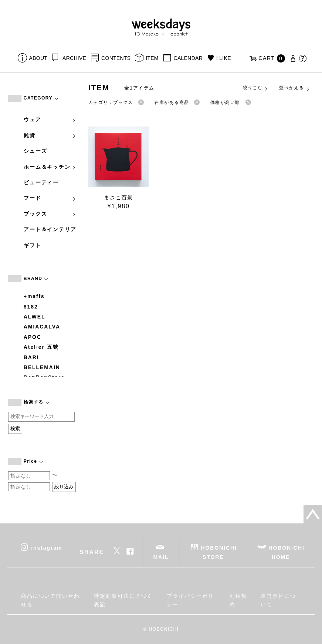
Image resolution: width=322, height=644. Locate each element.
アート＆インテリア (50, 229)
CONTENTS (116, 58)
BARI (31, 357)
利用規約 (238, 600)
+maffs (34, 296)
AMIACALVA (42, 327)
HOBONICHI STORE (219, 552)
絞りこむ (256, 88)
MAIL (161, 557)
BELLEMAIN (42, 367)
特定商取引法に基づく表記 (123, 600)
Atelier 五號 (41, 347)
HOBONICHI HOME (286, 552)
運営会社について (278, 600)
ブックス (50, 214)
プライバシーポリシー (190, 600)
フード (50, 198)
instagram (47, 548)
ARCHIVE (74, 58)
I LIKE (224, 58)
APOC (33, 337)
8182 (31, 307)
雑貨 (50, 135)
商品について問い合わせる (50, 600)
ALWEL (35, 317)
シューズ (35, 151)
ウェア (50, 119)
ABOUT (38, 58)
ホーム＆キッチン (50, 167)
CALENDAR (188, 58)
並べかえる (295, 88)
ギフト (33, 245)
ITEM (152, 58)
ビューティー (41, 182)
